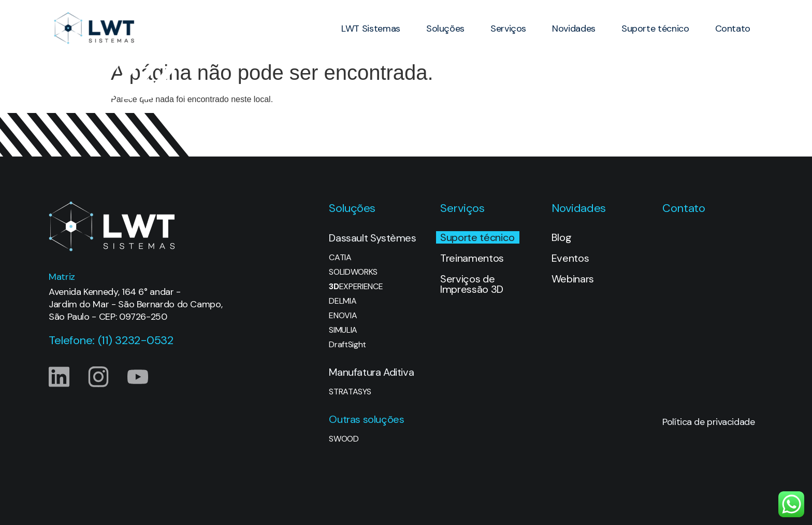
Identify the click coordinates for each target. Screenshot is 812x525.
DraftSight (347, 345)
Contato (733, 29)
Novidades (574, 29)
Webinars (573, 279)
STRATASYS (350, 392)
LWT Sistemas (371, 29)
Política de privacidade (708, 422)
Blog (562, 237)
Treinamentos (472, 258)
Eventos (570, 258)
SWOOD (344, 439)
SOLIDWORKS (353, 272)
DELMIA (343, 301)
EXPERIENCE (356, 287)
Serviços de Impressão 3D (472, 284)
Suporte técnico (655, 29)
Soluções (445, 29)
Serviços (508, 29)
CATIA (340, 258)
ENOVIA (343, 316)
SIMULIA (343, 330)
